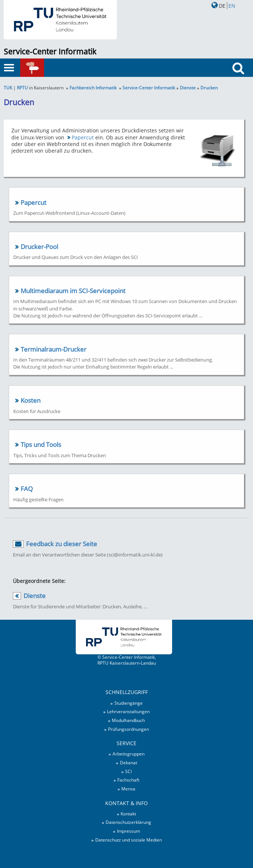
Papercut (83, 137)
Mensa (128, 789)
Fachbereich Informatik (93, 88)
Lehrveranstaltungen (128, 711)
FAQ (27, 489)
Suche (240, 82)
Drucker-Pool (39, 247)
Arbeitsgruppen (129, 754)
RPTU (22, 88)
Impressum (129, 831)
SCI (128, 771)
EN (232, 6)
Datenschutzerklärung (128, 822)
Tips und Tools (41, 444)
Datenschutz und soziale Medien (129, 840)
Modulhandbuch (128, 720)
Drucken (209, 88)
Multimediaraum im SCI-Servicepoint (73, 291)
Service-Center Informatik (50, 51)
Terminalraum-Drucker (54, 349)
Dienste (188, 88)
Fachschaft (128, 780)
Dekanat (129, 762)
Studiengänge (129, 703)
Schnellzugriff (42, 68)
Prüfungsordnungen (129, 729)
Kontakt (128, 814)
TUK (8, 88)
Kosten (31, 400)
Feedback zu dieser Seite (62, 544)
